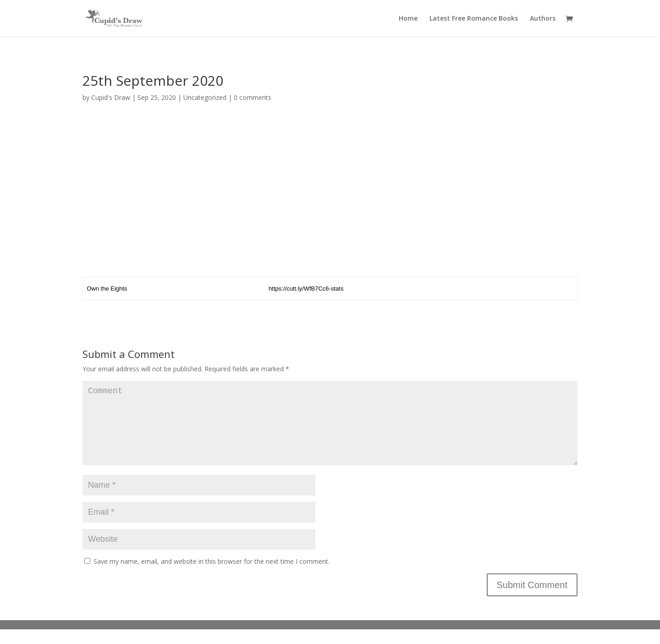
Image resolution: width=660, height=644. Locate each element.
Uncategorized (205, 97)
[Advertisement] (330, 193)
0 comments (253, 97)
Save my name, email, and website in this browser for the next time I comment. (212, 576)
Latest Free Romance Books (474, 19)
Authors (543, 19)
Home (408, 19)
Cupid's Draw (111, 97)
